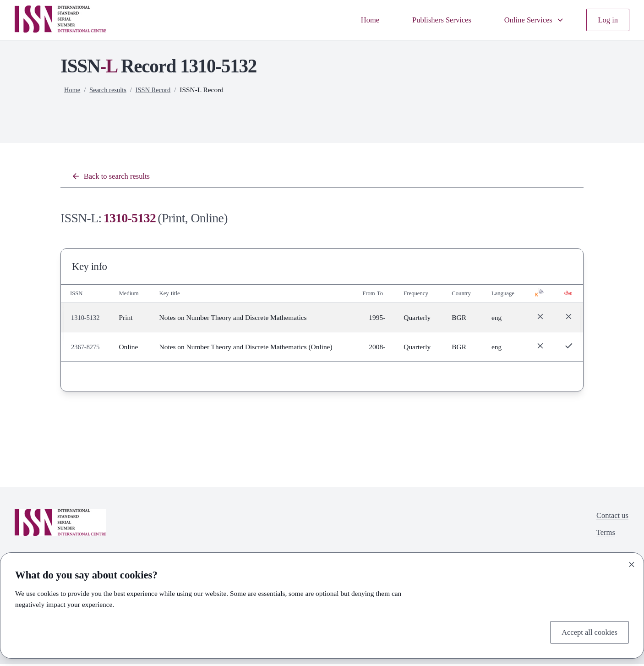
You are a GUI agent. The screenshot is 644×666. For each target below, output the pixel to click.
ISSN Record (158, 90)
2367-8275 (86, 349)
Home (352, 20)
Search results (110, 90)
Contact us (610, 519)
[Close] (632, 562)
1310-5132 (86, 319)
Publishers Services (429, 20)
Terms (603, 537)
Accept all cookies (586, 631)
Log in (607, 20)
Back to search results (115, 177)
